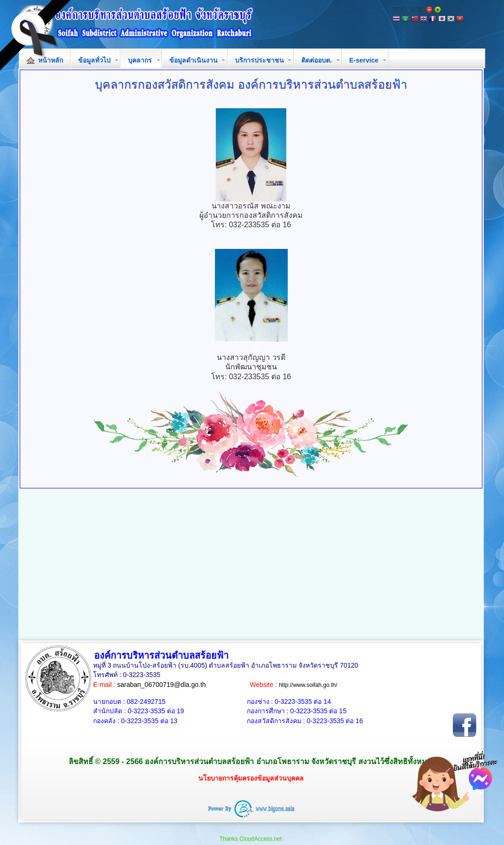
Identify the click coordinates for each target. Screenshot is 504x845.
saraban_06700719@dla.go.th (161, 685)
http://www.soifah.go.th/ (308, 685)
